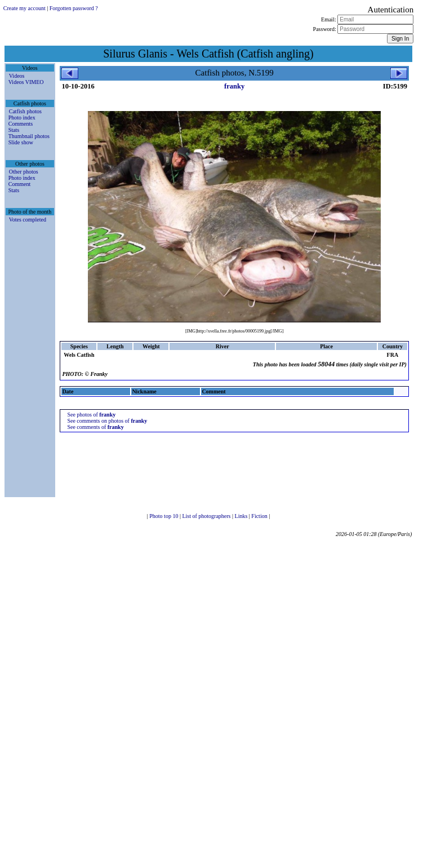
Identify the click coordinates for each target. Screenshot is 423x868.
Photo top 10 (164, 516)
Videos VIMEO (26, 82)
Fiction (260, 516)
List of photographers (207, 516)
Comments (21, 124)
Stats (14, 130)
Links (242, 516)
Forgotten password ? (74, 8)
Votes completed (28, 220)
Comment (19, 184)
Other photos (24, 172)
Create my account (25, 8)
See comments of (95, 427)
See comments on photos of (107, 421)
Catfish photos (25, 111)
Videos (17, 76)
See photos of (91, 415)
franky (234, 86)
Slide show (21, 142)
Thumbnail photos (29, 136)
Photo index (22, 118)
